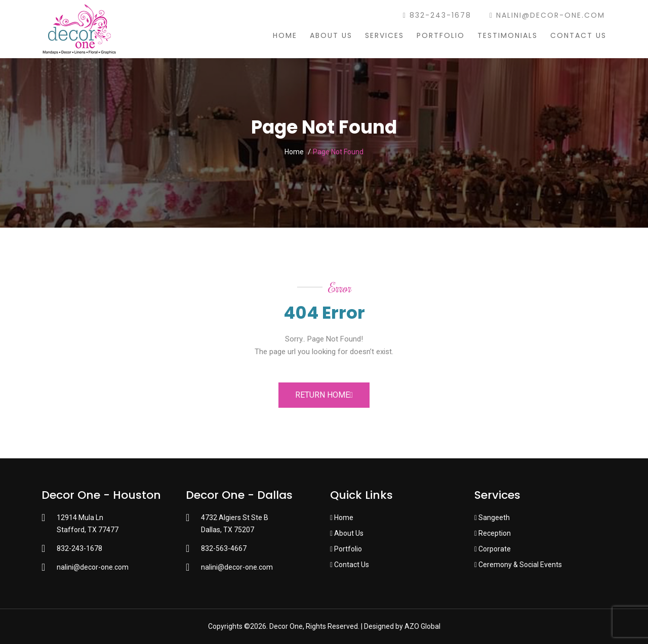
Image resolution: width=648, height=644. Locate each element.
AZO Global (422, 626)
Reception (493, 533)
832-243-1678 (437, 15)
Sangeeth (492, 518)
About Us (331, 35)
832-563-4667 (224, 548)
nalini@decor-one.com (547, 15)
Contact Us (578, 35)
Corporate (493, 549)
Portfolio (441, 35)
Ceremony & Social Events (518, 565)
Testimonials (508, 35)
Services (384, 35)
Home (285, 35)
